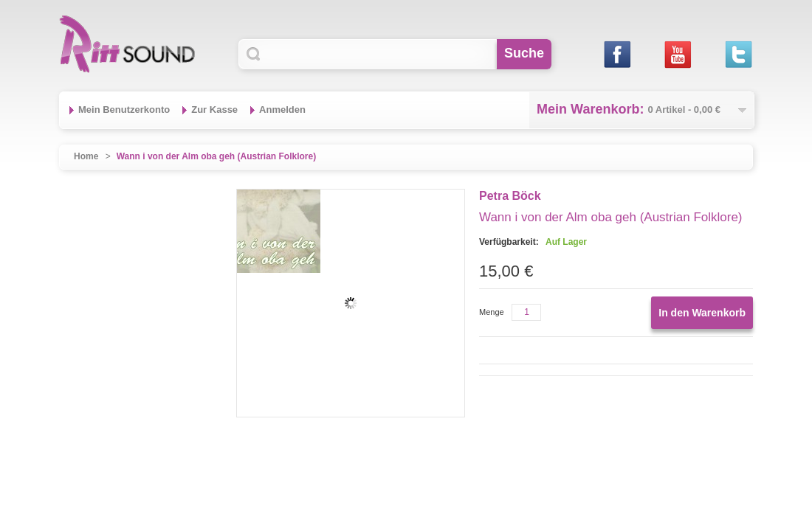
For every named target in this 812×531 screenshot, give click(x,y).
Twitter (738, 54)
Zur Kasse (214, 110)
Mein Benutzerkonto (124, 110)
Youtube (677, 54)
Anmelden (282, 110)
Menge (492, 312)
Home (86, 156)
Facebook (617, 54)
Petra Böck (510, 196)
